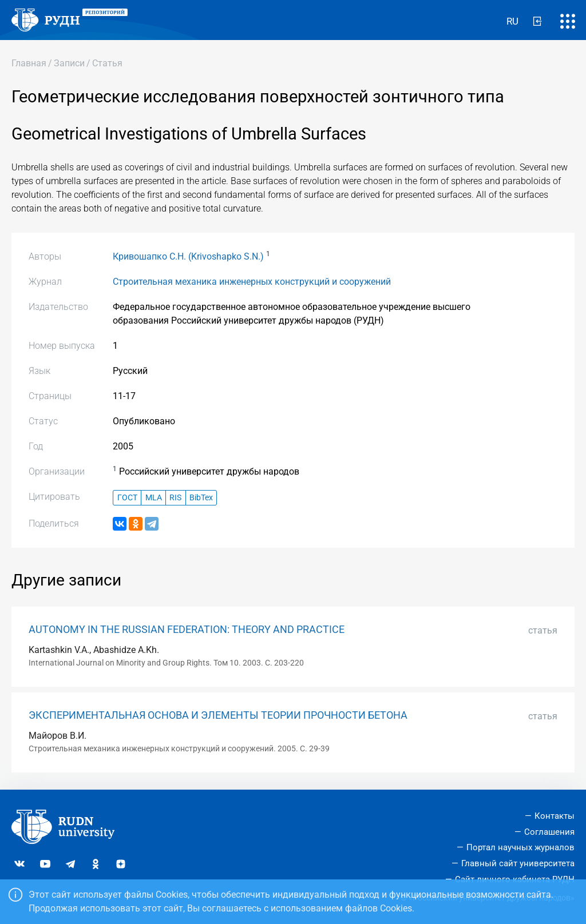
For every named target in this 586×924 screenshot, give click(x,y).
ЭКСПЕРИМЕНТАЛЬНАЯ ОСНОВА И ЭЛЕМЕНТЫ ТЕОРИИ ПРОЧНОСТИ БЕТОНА (218, 715)
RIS (175, 498)
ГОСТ (127, 498)
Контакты (555, 816)
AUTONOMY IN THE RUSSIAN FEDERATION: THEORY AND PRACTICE (187, 630)
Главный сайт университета (518, 863)
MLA (154, 498)
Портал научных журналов (520, 847)
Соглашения (549, 832)
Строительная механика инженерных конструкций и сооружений (252, 282)
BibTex (201, 498)
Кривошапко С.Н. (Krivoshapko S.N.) (188, 256)
